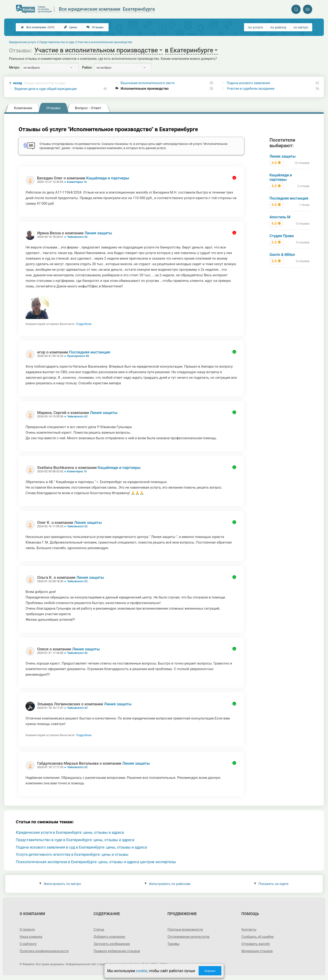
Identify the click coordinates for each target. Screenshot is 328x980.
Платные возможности (185, 929)
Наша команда (31, 937)
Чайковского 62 (77, 237)
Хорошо (210, 971)
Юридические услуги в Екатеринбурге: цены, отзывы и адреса (70, 832)
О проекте (27, 929)
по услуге (256, 27)
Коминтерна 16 (77, 182)
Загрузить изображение (112, 944)
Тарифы (174, 944)
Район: (87, 67)
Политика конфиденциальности (44, 951)
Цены (71, 27)
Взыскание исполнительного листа (148, 83)
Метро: (14, 67)
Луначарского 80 (78, 356)
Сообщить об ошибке (258, 937)
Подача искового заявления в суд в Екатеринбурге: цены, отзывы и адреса (81, 847)
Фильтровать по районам (168, 884)
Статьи (99, 929)
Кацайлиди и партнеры (108, 178)
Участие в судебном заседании (251, 89)
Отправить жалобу (256, 944)
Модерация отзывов (257, 951)
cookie (141, 971)
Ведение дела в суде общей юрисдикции (46, 89)
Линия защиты (98, 233)
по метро (301, 27)
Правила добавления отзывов (117, 951)
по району (278, 27)
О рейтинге (28, 944)
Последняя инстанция (90, 352)
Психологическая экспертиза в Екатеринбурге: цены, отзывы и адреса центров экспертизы (96, 862)
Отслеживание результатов (188, 937)
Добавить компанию (109, 937)
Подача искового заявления (248, 83)
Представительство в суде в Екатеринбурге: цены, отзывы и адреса (75, 840)
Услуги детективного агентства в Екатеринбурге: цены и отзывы (72, 854)
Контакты (249, 929)
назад (39, 83)
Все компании (38, 27)
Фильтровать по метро (60, 884)
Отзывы (95, 27)
